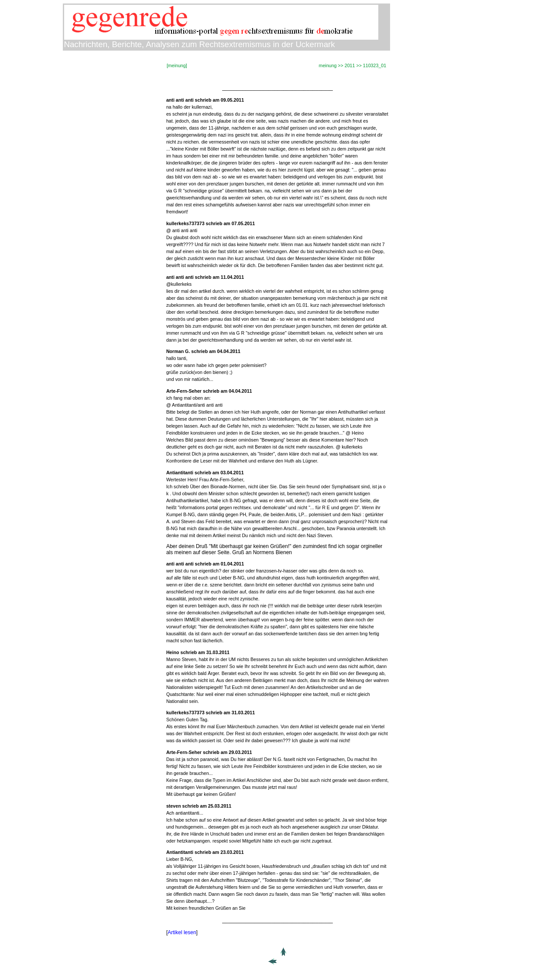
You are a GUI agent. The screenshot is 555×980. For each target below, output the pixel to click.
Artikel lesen (182, 932)
